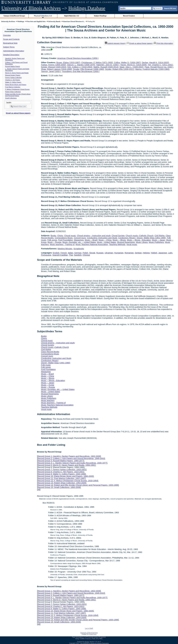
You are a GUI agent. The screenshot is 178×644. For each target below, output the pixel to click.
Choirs (60, 236)
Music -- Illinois (119, 240)
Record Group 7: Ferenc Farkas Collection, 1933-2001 (62, 470)
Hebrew (146, 253)
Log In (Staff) (89, 628)
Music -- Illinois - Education (139, 240)
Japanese (163, 253)
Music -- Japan (159, 240)
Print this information (163, 43)
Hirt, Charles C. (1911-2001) (160, 65)
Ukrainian (109, 253)
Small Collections (11, 98)
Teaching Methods (117, 244)
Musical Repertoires (126, 242)
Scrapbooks (79, 249)
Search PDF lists (170, 8)
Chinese (86, 255)
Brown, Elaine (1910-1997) (68, 63)
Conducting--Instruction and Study (102, 238)
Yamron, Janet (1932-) (51, 71)
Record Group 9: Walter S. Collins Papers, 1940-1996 (61, 474)
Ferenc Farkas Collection (13, 78)
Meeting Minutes (65, 249)
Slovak (92, 253)
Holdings (21, 21)
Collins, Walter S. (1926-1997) (127, 63)
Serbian (138, 253)
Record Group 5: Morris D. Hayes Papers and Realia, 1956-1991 (66, 465)
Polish (85, 253)
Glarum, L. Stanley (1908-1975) (81, 65)
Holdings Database (87, 8)
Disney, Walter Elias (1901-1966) (151, 238)
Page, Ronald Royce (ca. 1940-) (159, 67)
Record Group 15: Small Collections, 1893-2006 (59, 487)
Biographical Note (10, 43)
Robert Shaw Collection (13, 92)
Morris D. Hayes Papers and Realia (17, 73)
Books (53, 236)
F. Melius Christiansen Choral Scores (17, 89)
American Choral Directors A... (74, 21)
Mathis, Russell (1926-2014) (106, 67)
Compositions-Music (64, 238)
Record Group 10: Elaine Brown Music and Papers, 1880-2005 (65, 476)
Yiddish (154, 253)
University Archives (8, 21)
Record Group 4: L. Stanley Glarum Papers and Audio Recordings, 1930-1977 (72, 463)
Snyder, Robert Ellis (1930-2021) (120, 69)
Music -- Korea (48, 385)
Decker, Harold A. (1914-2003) (155, 63)
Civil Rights (160, 236)
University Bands (54, 21)
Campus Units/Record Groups (14, 16)
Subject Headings (100, 16)
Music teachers (48, 400)
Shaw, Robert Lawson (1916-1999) (56, 69)
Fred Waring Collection (13, 87)
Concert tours (80, 238)
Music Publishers (156, 242)
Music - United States (106, 242)
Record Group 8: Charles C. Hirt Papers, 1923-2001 (61, 472)
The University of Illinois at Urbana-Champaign (94, 643)
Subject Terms (9, 47)
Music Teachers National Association (92, 244)
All (39, 490)
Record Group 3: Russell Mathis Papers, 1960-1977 (60, 461)
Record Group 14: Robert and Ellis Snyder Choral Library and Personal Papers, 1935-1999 (78, 485)
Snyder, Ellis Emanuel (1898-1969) (89, 69)
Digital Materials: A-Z (72, 16)
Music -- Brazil (91, 240)
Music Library (142, 242)
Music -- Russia (54, 242)
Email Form (93, 634)
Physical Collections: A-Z (43, 16)
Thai (71, 255)
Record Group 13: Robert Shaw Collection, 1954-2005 (62, 483)
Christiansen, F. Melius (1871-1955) (97, 63)
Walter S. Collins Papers (13, 82)
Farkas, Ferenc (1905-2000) (53, 65)
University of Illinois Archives (31, 8)
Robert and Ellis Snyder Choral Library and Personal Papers (18, 95)
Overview (7, 35)
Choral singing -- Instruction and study (94, 236)
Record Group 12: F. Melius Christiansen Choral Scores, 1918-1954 (68, 481)
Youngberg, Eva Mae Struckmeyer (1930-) (81, 71)
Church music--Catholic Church (139, 236)
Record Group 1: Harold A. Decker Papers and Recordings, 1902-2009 (69, 456)
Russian (100, 253)
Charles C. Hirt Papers (13, 80)
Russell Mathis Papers (13, 66)
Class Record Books (50, 352)
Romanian (129, 253)
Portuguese (46, 255)
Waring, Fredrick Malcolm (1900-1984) (152, 69)
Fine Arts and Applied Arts (36, 21)
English (56, 253)
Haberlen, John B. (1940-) (108, 65)
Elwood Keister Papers (13, 75)
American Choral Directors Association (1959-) (78, 58)
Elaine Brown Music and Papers (16, 85)
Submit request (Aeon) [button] (115, 43)
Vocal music (132, 244)
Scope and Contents (11, 39)
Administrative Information (14, 51)
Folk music (46, 365)
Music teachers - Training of (62, 244)
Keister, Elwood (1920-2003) (54, 67)
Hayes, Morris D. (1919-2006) (134, 65)
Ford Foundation (65, 240)
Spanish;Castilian (60, 255)
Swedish (78, 255)
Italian (71, 253)
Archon (87, 642)
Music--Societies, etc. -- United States (79, 242)
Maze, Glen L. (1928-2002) (132, 67)
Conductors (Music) (127, 238)
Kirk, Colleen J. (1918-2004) (80, 67)
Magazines (79, 240)
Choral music (70, 236)
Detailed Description (11, 55)
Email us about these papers (18, 113)
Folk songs (52, 240)
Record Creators (129, 16)
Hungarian (119, 253)
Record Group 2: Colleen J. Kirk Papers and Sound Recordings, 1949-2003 (71, 458)
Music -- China (105, 240)
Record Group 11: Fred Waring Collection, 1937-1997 (61, 478)
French (64, 253)
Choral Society (118, 236)
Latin (170, 253)
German (78, 253)
